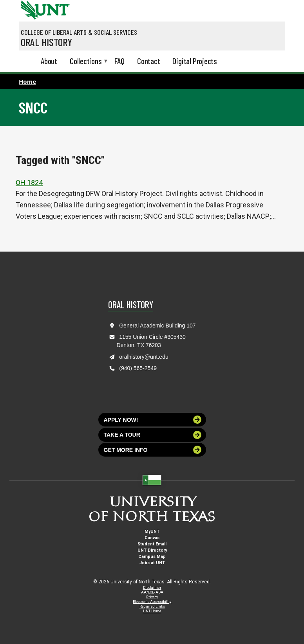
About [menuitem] (49, 61)
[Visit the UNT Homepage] (58, 7)
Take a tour (153, 435)
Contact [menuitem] (149, 61)
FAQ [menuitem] (119, 61)
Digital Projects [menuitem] (195, 61)
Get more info (153, 450)
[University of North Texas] (29, 9)
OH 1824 (29, 183)
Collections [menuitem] (86, 62)
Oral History (46, 42)
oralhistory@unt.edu (144, 357)
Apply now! (153, 420)
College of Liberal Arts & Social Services (79, 32)
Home (27, 81)
